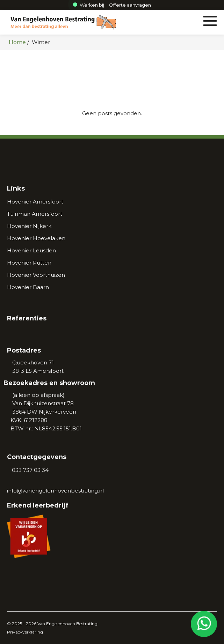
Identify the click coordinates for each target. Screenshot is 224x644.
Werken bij (89, 5)
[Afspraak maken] (130, 5)
